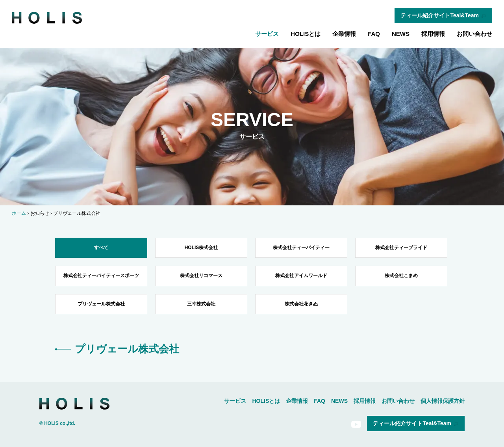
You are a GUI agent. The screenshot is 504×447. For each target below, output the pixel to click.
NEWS (401, 34)
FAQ (374, 34)
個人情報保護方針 (443, 401)
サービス (267, 34)
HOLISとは (306, 34)
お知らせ (40, 213)
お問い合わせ (474, 34)
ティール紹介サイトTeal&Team (443, 15)
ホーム (19, 213)
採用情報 (433, 34)
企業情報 (344, 34)
